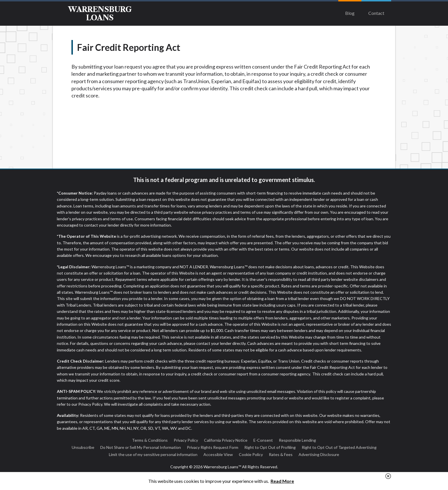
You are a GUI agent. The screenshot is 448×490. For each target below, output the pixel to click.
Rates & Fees (281, 454)
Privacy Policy (186, 440)
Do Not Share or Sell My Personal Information (141, 447)
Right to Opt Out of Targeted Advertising (339, 447)
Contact (376, 13)
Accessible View (218, 454)
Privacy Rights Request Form (213, 447)
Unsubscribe (83, 447)
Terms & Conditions (150, 440)
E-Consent (263, 440)
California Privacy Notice (226, 440)
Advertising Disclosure (319, 454)
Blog (350, 13)
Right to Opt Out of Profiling (270, 447)
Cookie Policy (251, 454)
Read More (282, 481)
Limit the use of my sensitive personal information (153, 454)
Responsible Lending (297, 440)
